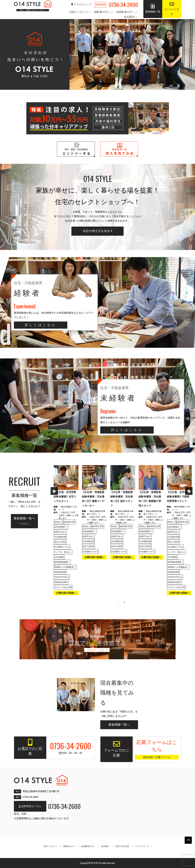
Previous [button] (52, 491)
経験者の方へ (102, 12)
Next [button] (187, 491)
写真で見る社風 (122, 846)
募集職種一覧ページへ (24, 521)
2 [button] (124, 602)
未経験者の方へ (126, 12)
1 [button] (119, 602)
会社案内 (130, 17)
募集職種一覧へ (119, 725)
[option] (66, 532)
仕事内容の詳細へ (66, 593)
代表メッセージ (79, 12)
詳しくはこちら (41, 325)
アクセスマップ (82, 4)
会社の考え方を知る (98, 231)
